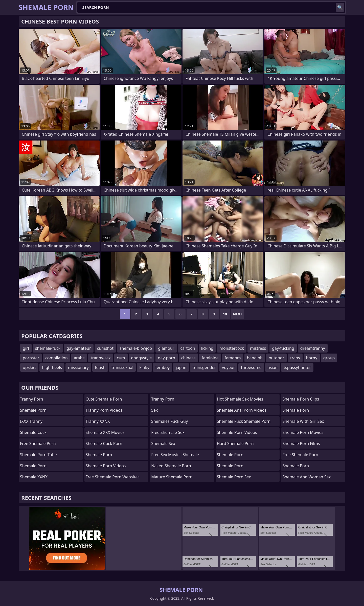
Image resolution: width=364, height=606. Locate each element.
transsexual (122, 367)
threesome (251, 367)
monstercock (232, 348)
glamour (166, 348)
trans (295, 358)
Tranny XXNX (98, 421)
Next (238, 314)
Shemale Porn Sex (234, 477)
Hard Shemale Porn (235, 444)
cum (121, 358)
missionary (78, 367)
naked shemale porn (171, 466)
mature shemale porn (172, 477)
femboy (163, 367)
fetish (100, 367)
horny (312, 358)
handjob (255, 358)
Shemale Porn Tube (38, 455)
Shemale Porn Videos (106, 466)
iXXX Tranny (31, 421)
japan (181, 367)
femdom (233, 358)
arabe (79, 358)
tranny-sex (101, 358)
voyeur (228, 367)
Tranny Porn (31, 399)
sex (154, 410)
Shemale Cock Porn (104, 444)
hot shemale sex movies (240, 399)
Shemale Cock (33, 432)
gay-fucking (283, 348)
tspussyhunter (297, 367)
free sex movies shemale (175, 455)
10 (225, 314)
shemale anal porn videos (242, 410)
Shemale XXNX (34, 477)
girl (26, 348)
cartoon (188, 348)
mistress (258, 348)
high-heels (52, 367)
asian (273, 367)
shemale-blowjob (136, 348)
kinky (144, 367)
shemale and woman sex (306, 477)
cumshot (105, 348)
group (329, 358)
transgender (204, 367)
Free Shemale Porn (38, 444)
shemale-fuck (48, 348)
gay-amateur (79, 348)
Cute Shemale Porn (104, 399)
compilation (56, 358)
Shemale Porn (33, 410)
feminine (210, 358)
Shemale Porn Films (301, 444)
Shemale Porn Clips (301, 399)
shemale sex (163, 444)
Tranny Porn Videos (104, 410)
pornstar (31, 358)
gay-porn (167, 358)
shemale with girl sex (303, 421)
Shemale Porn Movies (303, 432)
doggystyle (142, 358)
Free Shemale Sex (168, 432)
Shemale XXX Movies (105, 432)
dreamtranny (313, 348)
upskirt (29, 367)
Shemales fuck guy (169, 421)
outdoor (276, 358)
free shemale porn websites (113, 477)
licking (207, 348)
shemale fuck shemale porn (244, 421)
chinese (188, 358)
